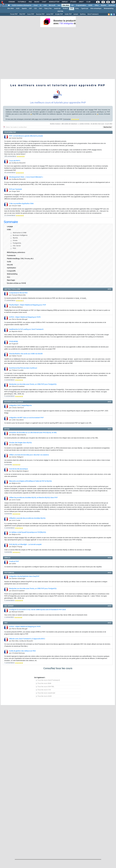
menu (109, 289)
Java (59, 5)
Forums (12, 2)
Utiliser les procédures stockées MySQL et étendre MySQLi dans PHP (33, 498)
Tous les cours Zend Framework (49, 680)
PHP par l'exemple (15, 189)
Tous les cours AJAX (45, 696)
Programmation (81, 5)
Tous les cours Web (44, 684)
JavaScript (57, 9)
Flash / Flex (48, 9)
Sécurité (10, 265)
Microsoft (52, 5)
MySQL (15, 238)
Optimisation (11, 268)
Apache (24, 9)
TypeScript (85, 9)
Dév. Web (66, 5)
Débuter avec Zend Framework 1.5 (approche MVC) (27, 639)
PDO (14, 248)
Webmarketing (109, 9)
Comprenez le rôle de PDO (18, 293)
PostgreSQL (17, 243)
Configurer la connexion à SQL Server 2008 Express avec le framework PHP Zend (37, 610)
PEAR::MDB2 (13, 342)
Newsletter (54, 2)
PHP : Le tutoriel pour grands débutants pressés (26, 136)
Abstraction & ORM (20, 233)
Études (73, 2)
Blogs (37, 2)
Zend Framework (93, 14)
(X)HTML (60, 11)
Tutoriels (22, 2)
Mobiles (104, 5)
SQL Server (17, 246)
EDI (72, 5)
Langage (10, 227)
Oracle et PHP (14, 562)
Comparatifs (11, 271)
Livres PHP (50, 14)
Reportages (11, 280)
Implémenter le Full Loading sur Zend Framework (26, 329)
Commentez (67, 119)
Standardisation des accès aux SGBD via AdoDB (26, 354)
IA (40, 5)
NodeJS (65, 9)
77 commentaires (10, 300)
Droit (81, 2)
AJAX (18, 9)
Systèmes (112, 5)
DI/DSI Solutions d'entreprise (22, 5)
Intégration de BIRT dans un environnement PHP (26, 418)
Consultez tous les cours (58, 669)
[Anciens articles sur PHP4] (16, 283)
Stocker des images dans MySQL (20, 443)
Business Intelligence (20, 235)
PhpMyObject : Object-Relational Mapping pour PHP (27, 305)
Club (88, 2)
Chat (44, 2)
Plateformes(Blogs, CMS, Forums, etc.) (20, 259)
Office (97, 5)
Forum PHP (14, 14)
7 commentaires (9, 663)
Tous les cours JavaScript (46, 693)
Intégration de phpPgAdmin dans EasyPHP (24, 576)
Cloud (35, 5)
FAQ (30, 2)
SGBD (90, 5)
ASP (30, 9)
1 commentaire (9, 617)
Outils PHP (68, 14)
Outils (9, 262)
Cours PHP (31, 14)
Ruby (77, 9)
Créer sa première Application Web (21, 204)
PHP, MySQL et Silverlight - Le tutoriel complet (25, 545)
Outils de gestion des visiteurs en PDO (22, 651)
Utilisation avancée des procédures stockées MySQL (27, 518)
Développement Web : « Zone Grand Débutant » (26, 177)
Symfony (83, 14)
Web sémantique (96, 9)
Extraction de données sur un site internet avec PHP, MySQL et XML (33, 433)
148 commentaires (10, 156)
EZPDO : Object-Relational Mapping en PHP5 (25, 317)
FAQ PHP (22, 14)
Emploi (65, 2)
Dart (40, 9)
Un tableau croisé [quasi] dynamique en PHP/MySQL (28, 532)
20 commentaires (10, 173)
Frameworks (11, 256)
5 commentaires (9, 396)
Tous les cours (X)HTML (46, 687)
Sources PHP (40, 14)
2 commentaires (9, 380)
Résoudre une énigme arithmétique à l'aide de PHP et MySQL (30, 481)
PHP (72, 9)
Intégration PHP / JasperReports (20, 406)
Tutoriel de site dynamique (18, 469)
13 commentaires (10, 215)
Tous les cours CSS (44, 690)
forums (101, 114)
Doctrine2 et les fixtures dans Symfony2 (23, 368)
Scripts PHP (59, 14)
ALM (45, 5)
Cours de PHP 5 (15, 161)
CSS (35, 9)
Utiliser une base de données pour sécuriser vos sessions (29, 455)
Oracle (15, 241)
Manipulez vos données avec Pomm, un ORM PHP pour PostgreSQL (33, 384)
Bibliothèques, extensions (16, 253)
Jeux (8, 277)
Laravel (76, 14)
